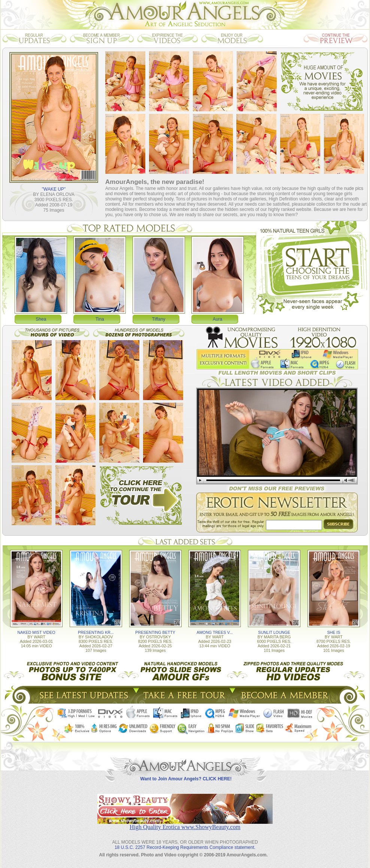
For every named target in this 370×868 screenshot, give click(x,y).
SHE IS (333, 632)
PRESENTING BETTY (155, 632)
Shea (41, 319)
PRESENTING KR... (96, 632)
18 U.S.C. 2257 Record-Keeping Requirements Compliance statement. (185, 847)
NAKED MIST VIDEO (37, 632)
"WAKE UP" (54, 189)
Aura (217, 319)
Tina (100, 319)
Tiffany (159, 319)
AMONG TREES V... (215, 632)
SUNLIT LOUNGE (274, 632)
